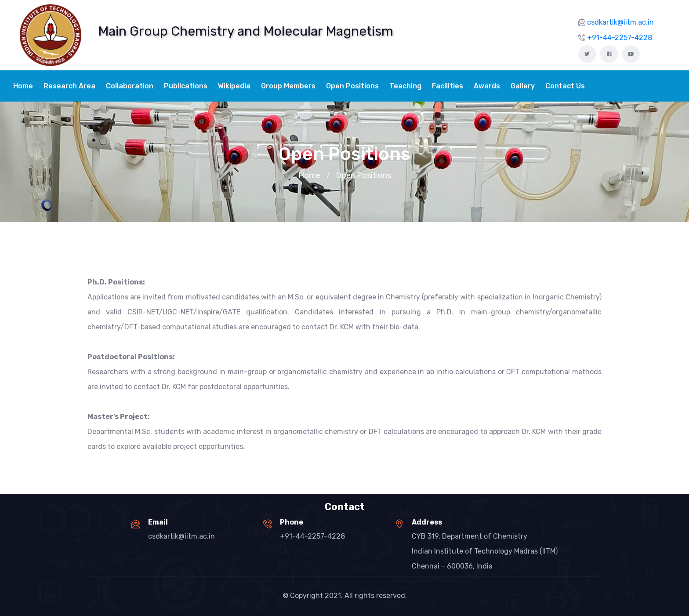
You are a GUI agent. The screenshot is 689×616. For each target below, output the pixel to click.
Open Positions (352, 86)
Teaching (405, 86)
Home (23, 86)
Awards (487, 86)
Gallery (523, 86)
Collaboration (130, 86)
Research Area (69, 86)
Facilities (448, 86)
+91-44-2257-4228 (312, 536)
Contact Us (565, 86)
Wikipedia (234, 86)
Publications (186, 86)
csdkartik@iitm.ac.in (181, 536)
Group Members (288, 86)
